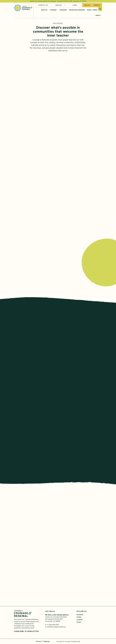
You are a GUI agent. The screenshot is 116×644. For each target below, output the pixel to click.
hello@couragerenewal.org (56, 627)
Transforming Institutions (77, 10)
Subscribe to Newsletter (26, 631)
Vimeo (79, 622)
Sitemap (46, 641)
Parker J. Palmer (92, 10)
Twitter (79, 617)
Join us (87, 5)
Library (98, 15)
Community (63, 10)
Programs (53, 10)
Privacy (39, 641)
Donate (97, 5)
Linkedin (80, 620)
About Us (44, 10)
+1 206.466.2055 (53, 625)
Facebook (80, 615)
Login (75, 5)
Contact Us (43, 5)
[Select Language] (60, 5)
